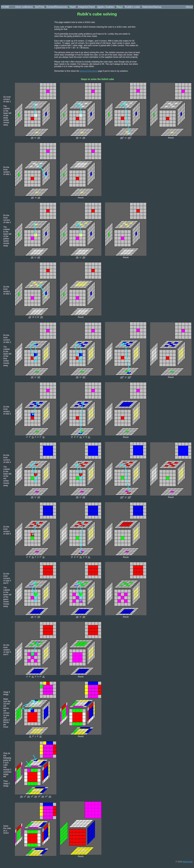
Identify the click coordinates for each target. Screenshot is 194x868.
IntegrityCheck (86, 7)
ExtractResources (57, 7)
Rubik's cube (132, 7)
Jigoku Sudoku (106, 7)
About (189, 7)
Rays (120, 7)
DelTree (40, 7)
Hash (73, 7)
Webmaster (188, 862)
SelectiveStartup (152, 7)
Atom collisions (24, 7)
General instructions (89, 71)
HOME (5, 7)
